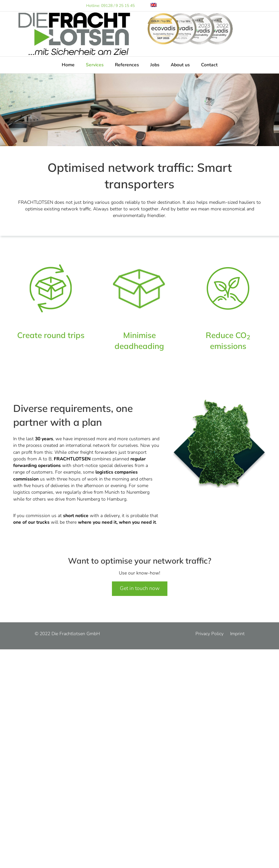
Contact (209, 65)
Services (95, 65)
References (127, 65)
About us (180, 65)
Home (68, 65)
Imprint (237, 634)
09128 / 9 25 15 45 (118, 6)
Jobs (155, 65)
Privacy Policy (209, 634)
